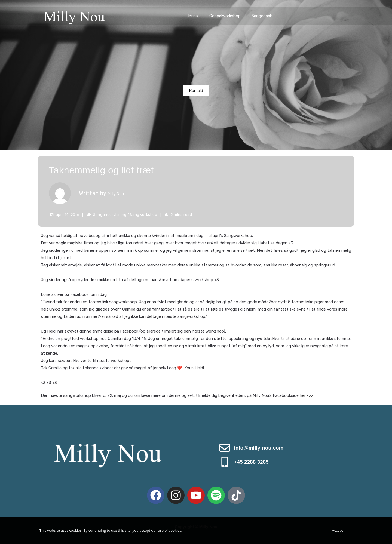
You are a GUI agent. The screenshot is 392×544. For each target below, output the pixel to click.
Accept (337, 530)
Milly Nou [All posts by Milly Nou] (116, 194)
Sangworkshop (143, 215)
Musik (193, 16)
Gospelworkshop (225, 16)
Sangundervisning (110, 215)
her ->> (306, 395)
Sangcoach (262, 16)
